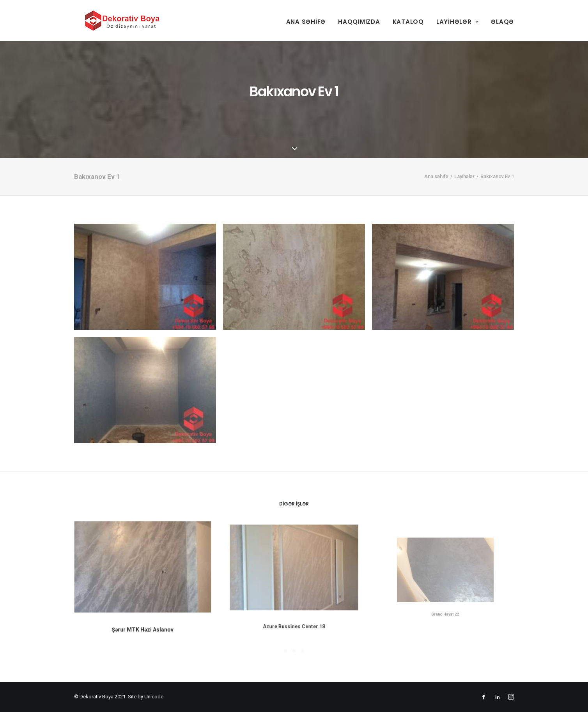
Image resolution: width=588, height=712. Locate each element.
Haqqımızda (359, 22)
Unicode (154, 697)
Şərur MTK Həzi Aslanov (143, 624)
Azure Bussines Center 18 (294, 611)
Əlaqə (502, 22)
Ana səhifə (306, 22)
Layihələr (457, 22)
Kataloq (408, 22)
